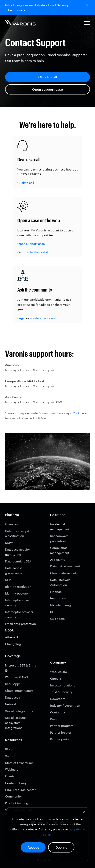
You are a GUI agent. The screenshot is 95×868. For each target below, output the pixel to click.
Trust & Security (61, 692)
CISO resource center (20, 790)
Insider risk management (60, 527)
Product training (17, 803)
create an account (43, 318)
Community (13, 796)
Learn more (16, 10)
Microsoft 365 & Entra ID (21, 668)
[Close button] (87, 5)
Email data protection (21, 624)
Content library (16, 783)
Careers (56, 678)
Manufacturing (61, 605)
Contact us (58, 712)
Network (11, 704)
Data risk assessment (65, 566)
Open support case (47, 89)
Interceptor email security (17, 602)
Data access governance (14, 570)
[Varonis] (20, 24)
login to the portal (35, 252)
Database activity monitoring (17, 552)
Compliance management (60, 550)
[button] (87, 24)
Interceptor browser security (19, 614)
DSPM (9, 543)
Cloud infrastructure (19, 691)
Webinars (12, 769)
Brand (54, 719)
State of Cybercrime (19, 763)
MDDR (9, 630)
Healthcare (58, 598)
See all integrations (19, 711)
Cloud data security (64, 573)
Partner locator (61, 732)
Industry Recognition (65, 705)
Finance (56, 592)
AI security (58, 560)
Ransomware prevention (59, 538)
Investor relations (63, 685)
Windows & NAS (17, 677)
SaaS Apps (13, 684)
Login (21, 318)
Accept (33, 847)
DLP (8, 580)
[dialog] (47, 834)
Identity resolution (18, 587)
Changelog (13, 644)
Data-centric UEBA (18, 561)
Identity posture (16, 593)
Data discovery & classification (17, 533)
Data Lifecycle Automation (60, 582)
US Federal (58, 619)
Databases (12, 697)
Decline (61, 847)
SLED (54, 612)
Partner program (62, 726)
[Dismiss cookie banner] (84, 812)
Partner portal (60, 739)
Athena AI (12, 637)
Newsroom (58, 699)
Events (10, 776)
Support (11, 756)
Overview (12, 524)
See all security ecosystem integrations (16, 723)
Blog (8, 749)
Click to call (48, 77)
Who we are (59, 672)
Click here (80, 413)
